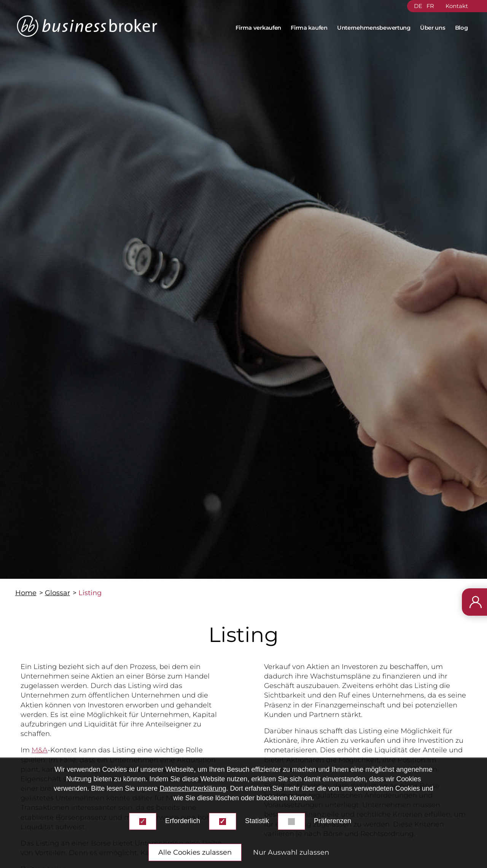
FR (430, 6)
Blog (462, 28)
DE (418, 6)
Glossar (57, 593)
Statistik (257, 821)
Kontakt (457, 6)
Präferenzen (333, 821)
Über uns (433, 28)
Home (26, 593)
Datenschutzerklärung (193, 788)
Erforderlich (183, 821)
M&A (40, 750)
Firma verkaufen (258, 28)
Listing (90, 593)
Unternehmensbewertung (374, 28)
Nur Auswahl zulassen (291, 852)
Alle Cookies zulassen (195, 852)
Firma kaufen (309, 28)
